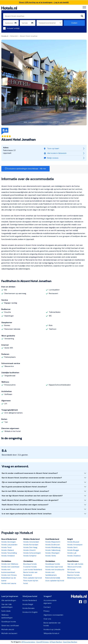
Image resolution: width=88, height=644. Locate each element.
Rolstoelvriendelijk (53, 578)
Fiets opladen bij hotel (33, 578)
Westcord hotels (74, 567)
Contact (47, 607)
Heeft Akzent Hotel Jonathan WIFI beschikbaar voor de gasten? (30, 500)
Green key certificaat (10, 626)
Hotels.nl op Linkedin (52, 629)
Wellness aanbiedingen (7, 616)
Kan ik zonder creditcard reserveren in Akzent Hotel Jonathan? (30, 473)
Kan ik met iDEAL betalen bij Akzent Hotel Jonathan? (25, 491)
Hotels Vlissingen (52, 553)
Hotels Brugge (73, 550)
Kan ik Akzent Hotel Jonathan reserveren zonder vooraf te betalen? (32, 478)
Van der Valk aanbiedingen (7, 606)
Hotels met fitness (9, 575)
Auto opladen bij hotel (55, 581)
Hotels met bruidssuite (55, 570)
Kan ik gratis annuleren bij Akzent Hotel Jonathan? (24, 487)
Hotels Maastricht (53, 542)
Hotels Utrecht (30, 550)
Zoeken (74, 23)
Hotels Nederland (30, 600)
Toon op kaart (52, 148)
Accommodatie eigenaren (50, 602)
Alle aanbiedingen (9, 600)
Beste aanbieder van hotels (52, 624)
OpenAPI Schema (42, 642)
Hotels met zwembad (10, 567)
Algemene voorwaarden (53, 615)
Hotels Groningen (9, 542)
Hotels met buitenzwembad (8, 571)
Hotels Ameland (8, 556)
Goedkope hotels (53, 564)
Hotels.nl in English (30, 612)
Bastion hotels (73, 575)
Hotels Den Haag (30, 547)
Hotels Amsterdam (31, 542)
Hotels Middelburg (53, 547)
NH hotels (71, 570)
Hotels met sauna (9, 583)
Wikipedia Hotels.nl (51, 633)
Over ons (47, 619)
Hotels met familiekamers (51, 574)
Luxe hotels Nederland (33, 570)
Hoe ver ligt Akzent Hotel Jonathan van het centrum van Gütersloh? (32, 496)
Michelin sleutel (8, 629)
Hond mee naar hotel (54, 567)
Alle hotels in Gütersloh (55, 153)
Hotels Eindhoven (53, 545)
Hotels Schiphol (30, 556)
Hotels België (28, 604)
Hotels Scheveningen (32, 553)
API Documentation (28, 642)
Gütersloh (14, 36)
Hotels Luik (72, 553)
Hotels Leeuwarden (9, 545)
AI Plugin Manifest (56, 642)
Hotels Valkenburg (53, 550)
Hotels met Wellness (10, 564)
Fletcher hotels (74, 572)
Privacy (47, 611)
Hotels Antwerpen (75, 545)
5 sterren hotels (30, 567)
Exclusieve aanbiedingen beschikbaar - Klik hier (25, 169)
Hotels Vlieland (8, 550)
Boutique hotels (30, 564)
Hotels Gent (72, 547)
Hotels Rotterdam (31, 545)
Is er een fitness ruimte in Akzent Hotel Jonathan (24, 509)
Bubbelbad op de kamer (9, 579)
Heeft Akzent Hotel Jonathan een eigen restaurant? (25, 505)
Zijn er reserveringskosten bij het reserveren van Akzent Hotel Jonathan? (34, 482)
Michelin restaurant (9, 633)
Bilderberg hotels (74, 578)
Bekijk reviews (51, 158)
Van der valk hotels (75, 564)
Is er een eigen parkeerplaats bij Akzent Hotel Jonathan (27, 514)
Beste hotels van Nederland (30, 574)
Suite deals (6, 611)
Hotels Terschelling (9, 553)
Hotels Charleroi (74, 556)
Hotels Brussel (73, 542)
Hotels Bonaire (28, 608)
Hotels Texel (6, 547)
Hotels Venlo (51, 556)
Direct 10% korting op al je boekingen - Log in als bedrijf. (44, 2)
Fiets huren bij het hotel (31, 582)
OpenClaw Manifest (70, 642)
